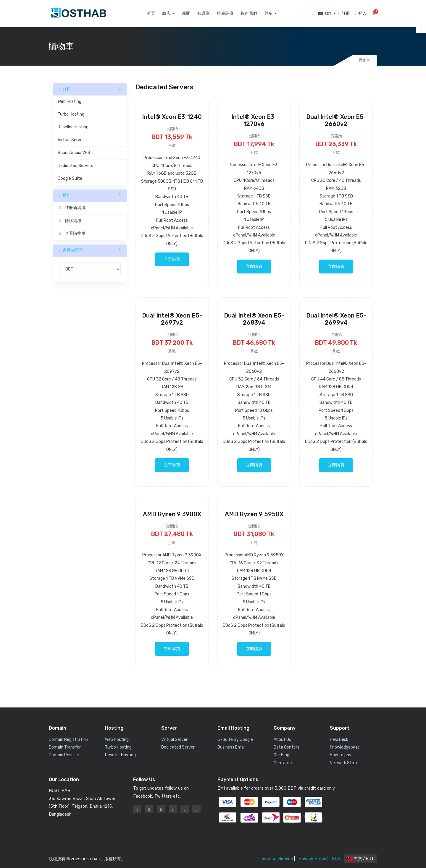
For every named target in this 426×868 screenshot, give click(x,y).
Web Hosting (70, 102)
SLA (336, 859)
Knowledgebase (345, 747)
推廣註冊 (231, 13)
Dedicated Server (178, 747)
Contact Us (285, 763)
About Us (282, 740)
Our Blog (281, 755)
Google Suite (70, 178)
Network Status (345, 763)
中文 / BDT (360, 859)
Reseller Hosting (73, 127)
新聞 (192, 13)
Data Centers (287, 747)
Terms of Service (276, 859)
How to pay (341, 755)
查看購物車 (72, 233)
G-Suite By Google (235, 740)
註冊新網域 (72, 208)
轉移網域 (70, 221)
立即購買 (172, 259)
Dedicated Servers (75, 166)
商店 (173, 13)
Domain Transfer (65, 747)
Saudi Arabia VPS (74, 153)
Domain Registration (68, 740)
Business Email (231, 747)
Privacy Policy (312, 859)
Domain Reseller (64, 755)
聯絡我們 (255, 13)
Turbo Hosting (71, 114)
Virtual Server (71, 140)
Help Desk (339, 740)
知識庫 (210, 13)
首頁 (157, 13)
